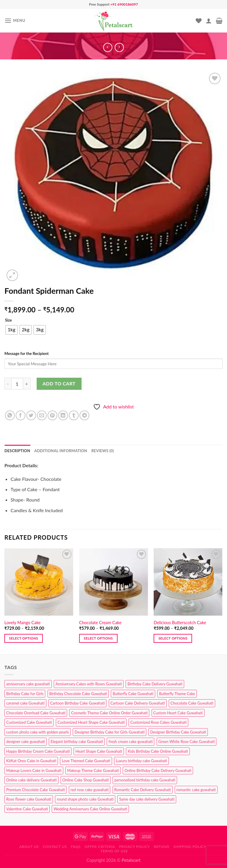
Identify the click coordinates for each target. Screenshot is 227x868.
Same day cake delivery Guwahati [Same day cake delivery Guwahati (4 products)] (147, 799)
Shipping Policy (190, 847)
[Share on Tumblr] (74, 415)
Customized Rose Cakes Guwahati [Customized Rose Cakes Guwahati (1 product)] (158, 722)
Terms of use (114, 851)
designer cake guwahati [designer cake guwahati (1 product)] (26, 742)
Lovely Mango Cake (23, 623)
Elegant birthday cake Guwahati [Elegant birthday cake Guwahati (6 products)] (77, 742)
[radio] (12, 330)
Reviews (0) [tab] (103, 451)
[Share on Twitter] (31, 415)
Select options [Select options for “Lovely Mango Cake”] (24, 638)
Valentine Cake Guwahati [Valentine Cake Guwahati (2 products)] (27, 809)
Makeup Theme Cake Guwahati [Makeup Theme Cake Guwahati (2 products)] (93, 770)
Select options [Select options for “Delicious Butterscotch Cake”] (173, 638)
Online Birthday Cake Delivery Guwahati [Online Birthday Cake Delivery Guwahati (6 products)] (158, 770)
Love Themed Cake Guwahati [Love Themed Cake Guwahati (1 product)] (86, 761)
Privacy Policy (134, 847)
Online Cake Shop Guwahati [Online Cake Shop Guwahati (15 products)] (86, 780)
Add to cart (59, 383)
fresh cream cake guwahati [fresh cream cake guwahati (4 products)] (130, 742)
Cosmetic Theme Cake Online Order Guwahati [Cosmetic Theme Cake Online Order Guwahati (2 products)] (109, 713)
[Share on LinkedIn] (63, 415)
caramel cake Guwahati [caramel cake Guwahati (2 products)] (25, 703)
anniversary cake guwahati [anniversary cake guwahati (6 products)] (28, 684)
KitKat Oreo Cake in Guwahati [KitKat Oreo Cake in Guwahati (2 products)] (31, 761)
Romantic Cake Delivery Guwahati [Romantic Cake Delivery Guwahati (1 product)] (143, 790)
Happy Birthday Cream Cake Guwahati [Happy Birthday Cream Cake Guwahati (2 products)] (38, 751)
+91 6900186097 (124, 4)
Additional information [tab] (61, 451)
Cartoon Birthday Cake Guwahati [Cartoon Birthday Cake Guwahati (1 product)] (78, 703)
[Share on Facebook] (21, 415)
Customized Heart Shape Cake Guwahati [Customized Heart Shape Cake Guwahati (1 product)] (91, 722)
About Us (29, 847)
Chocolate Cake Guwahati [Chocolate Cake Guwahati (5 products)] (192, 703)
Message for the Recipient (26, 353)
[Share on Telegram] (84, 415)
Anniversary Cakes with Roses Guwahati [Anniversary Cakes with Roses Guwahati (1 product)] (89, 684)
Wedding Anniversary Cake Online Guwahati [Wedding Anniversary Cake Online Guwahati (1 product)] (90, 809)
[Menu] (15, 21)
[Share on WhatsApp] (10, 415)
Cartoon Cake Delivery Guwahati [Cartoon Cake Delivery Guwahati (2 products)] (138, 703)
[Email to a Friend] (42, 415)
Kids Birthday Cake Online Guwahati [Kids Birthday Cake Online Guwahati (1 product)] (158, 751)
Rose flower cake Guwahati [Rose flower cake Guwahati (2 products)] (29, 799)
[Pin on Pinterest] (52, 415)
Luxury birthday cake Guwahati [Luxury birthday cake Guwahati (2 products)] (141, 761)
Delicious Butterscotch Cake (180, 623)
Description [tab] (17, 451)
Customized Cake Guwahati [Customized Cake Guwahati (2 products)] (29, 722)
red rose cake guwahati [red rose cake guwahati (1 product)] (90, 790)
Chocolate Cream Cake (100, 623)
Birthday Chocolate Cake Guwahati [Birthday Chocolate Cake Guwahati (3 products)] (78, 694)
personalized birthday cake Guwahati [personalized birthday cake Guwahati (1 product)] (145, 780)
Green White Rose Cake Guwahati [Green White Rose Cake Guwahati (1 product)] (187, 742)
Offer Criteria (100, 847)
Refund (162, 847)
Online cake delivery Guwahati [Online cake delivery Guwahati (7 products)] (31, 780)
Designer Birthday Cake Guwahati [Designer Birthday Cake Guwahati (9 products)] (178, 732)
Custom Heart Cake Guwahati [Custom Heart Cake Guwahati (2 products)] (178, 713)
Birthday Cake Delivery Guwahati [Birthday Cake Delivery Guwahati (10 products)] (155, 684)
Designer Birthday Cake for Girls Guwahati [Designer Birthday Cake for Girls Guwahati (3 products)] (110, 732)
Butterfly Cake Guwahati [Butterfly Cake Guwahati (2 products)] (133, 694)
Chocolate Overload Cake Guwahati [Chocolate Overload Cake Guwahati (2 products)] (36, 713)
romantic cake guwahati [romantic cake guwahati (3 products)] (196, 790)
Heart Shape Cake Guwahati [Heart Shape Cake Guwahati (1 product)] (99, 751)
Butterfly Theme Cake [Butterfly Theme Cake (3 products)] (177, 694)
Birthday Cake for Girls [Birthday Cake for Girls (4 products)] (25, 694)
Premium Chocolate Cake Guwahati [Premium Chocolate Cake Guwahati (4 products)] (35, 790)
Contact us (55, 847)
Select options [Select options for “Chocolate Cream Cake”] (98, 638)
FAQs (76, 847)
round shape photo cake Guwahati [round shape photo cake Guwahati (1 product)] (85, 799)
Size (8, 320)
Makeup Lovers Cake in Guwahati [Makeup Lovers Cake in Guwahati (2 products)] (34, 770)
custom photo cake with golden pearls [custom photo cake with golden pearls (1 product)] (38, 732)
